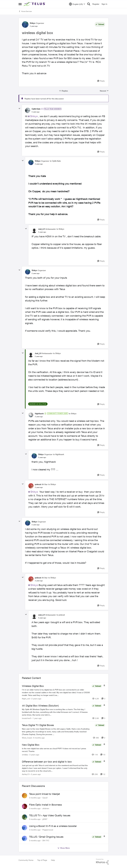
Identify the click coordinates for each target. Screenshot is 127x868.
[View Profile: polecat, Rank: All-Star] (31, 486)
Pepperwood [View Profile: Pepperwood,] (48, 830)
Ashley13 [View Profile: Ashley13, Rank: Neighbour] (26, 774)
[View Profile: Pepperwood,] (25, 828)
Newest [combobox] (104, 91)
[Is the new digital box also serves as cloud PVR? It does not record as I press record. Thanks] (56, 750)
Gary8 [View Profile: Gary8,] (45, 798)
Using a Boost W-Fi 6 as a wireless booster (53, 826)
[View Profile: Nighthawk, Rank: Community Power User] (31, 415)
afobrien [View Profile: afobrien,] (46, 808)
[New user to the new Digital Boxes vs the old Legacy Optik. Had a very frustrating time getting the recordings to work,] (58, 732)
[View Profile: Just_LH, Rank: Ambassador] (34, 230)
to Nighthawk (59, 454)
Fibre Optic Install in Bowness (45, 805)
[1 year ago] (37, 718)
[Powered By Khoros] (102, 862)
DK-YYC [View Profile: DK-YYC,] (46, 840)
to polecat (61, 615)
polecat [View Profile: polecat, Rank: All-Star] (38, 484)
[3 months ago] (35, 798)
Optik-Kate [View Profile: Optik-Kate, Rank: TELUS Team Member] (36, 109)
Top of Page (42, 860)
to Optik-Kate (55, 161)
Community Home (26, 860)
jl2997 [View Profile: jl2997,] (45, 819)
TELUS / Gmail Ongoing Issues (46, 837)
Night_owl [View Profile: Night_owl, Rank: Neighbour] (26, 699)
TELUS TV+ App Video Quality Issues (50, 815)
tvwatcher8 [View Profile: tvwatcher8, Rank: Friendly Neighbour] (27, 718)
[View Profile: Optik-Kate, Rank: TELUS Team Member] (28, 110)
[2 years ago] (36, 699)
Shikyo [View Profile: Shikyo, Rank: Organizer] (33, 23)
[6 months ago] (39, 738)
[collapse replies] (19, 108)
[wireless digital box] (36, 112)
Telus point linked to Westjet (45, 794)
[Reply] (101, 81)
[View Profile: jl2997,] (25, 817)
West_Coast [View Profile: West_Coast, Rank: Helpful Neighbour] (27, 738)
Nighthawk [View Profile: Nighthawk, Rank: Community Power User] (39, 414)
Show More (64, 848)
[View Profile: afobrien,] (25, 806)
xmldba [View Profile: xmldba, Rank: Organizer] (25, 755)
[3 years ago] (34, 755)
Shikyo (34, 116)
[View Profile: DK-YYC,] (25, 838)
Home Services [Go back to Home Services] (25, 11)
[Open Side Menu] (20, 4)
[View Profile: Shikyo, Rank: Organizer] (25, 24)
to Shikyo (60, 229)
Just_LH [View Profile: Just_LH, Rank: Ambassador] (41, 229)
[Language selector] (77, 4)
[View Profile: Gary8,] (25, 796)
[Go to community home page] (35, 4)
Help (53, 860)
